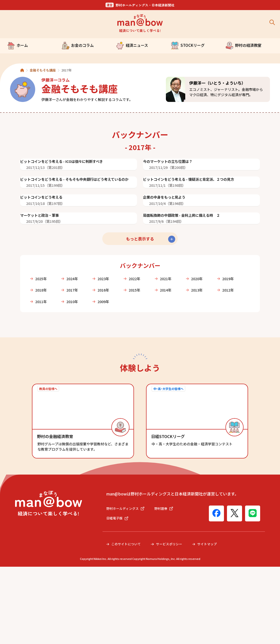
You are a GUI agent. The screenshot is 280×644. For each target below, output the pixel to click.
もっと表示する (140, 312)
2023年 (114, 352)
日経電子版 (118, 595)
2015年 (185, 365)
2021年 (185, 352)
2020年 (221, 352)
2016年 (150, 365)
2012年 (78, 377)
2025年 (42, 352)
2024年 (78, 352)
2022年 (150, 352)
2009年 (185, 377)
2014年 (221, 365)
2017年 (114, 365)
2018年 (78, 365)
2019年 (42, 365)
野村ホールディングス (127, 585)
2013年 (42, 377)
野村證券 (167, 585)
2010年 (150, 377)
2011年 (114, 377)
